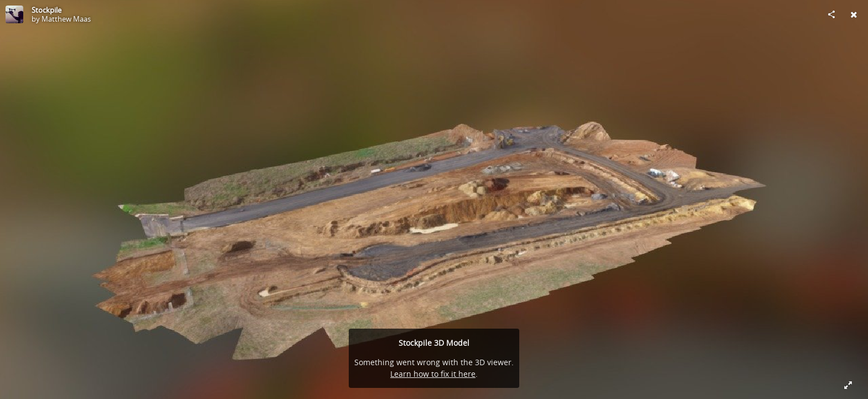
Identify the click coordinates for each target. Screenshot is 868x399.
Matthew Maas (66, 19)
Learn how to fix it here (433, 374)
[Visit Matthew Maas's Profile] (14, 14)
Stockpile (46, 10)
